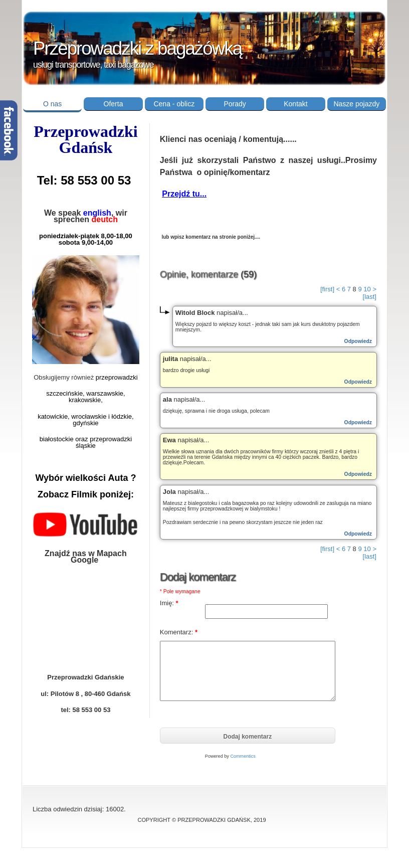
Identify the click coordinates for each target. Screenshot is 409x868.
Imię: (169, 603)
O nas (52, 104)
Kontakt (295, 104)
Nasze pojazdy (356, 104)
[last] (370, 297)
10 (367, 289)
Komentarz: (179, 632)
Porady (235, 104)
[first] (327, 289)
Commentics (243, 756)
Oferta (114, 104)
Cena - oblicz (174, 104)
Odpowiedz (358, 341)
